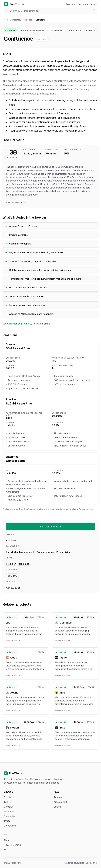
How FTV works (13, 845)
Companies (10, 826)
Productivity (75, 30)
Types (7, 821)
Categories (10, 816)
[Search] (50, 11)
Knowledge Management (33, 30)
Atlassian (90, 30)
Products (28, 20)
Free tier (11, 30)
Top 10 (8, 802)
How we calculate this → (18, 203)
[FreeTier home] (23, 4)
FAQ (6, 849)
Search (57, 807)
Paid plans (23, 564)
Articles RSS (60, 802)
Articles (83, 4)
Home (7, 20)
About (94, 4)
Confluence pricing (20, 324)
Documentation (57, 30)
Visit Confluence (50, 527)
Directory (71, 4)
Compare (9, 807)
